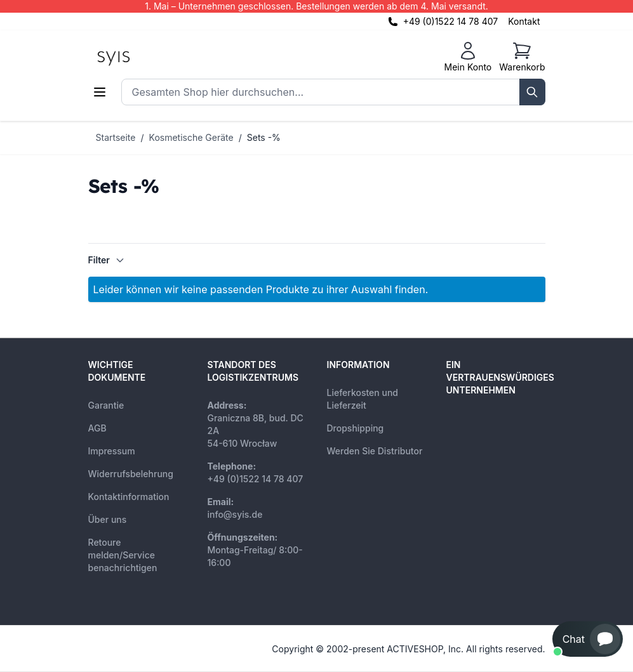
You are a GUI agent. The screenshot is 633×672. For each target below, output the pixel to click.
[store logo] (142, 57)
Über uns (108, 519)
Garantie (106, 405)
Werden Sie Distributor (375, 451)
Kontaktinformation (129, 497)
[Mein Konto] (468, 57)
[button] (588, 639)
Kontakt (524, 21)
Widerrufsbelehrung (131, 474)
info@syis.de (235, 514)
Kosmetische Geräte (191, 137)
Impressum (112, 451)
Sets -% (264, 137)
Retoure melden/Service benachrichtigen (123, 555)
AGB (97, 428)
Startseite (116, 137)
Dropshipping (356, 428)
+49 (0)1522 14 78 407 (451, 21)
